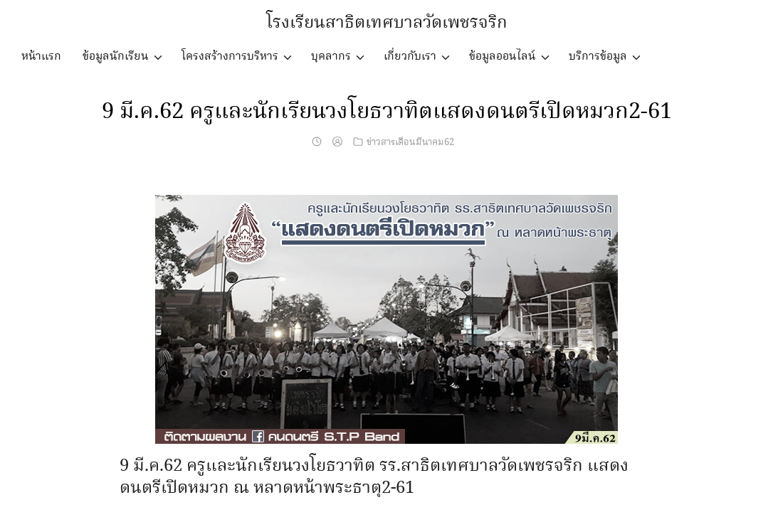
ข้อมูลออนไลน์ (503, 57)
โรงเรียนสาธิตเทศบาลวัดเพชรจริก (387, 23)
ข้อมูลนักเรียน (116, 57)
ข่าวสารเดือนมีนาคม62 (410, 142)
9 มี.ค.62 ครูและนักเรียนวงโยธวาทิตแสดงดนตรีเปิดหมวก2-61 (386, 112)
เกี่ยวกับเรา (410, 57)
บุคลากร (331, 57)
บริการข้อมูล (598, 57)
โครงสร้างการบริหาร (230, 57)
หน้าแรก (41, 57)
